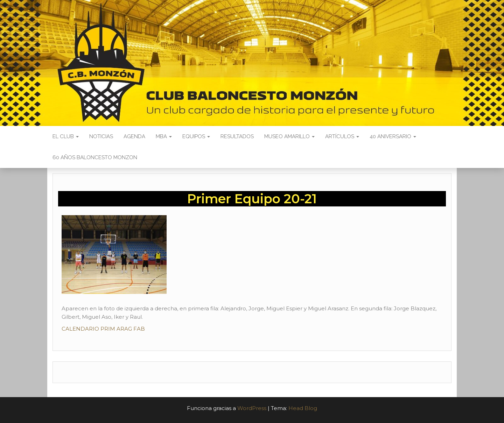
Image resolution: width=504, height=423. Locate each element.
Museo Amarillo (289, 136)
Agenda (134, 136)
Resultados (237, 136)
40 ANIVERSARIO (393, 136)
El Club (66, 136)
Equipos (196, 136)
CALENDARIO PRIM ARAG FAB (103, 329)
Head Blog (303, 408)
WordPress (252, 408)
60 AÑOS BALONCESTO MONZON (95, 157)
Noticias (101, 136)
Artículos (342, 136)
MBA (164, 136)
